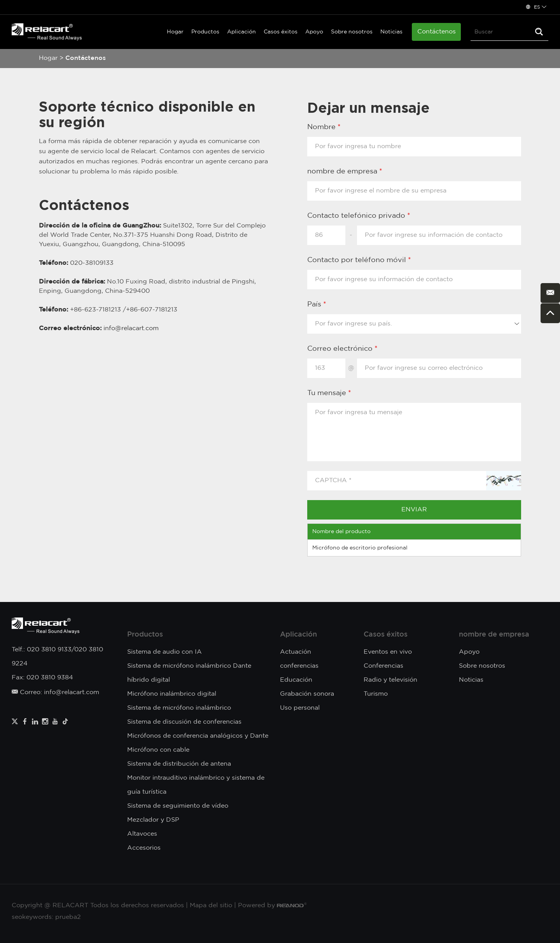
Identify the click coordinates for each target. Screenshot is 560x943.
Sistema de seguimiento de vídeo (178, 806)
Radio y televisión (390, 680)
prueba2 (68, 917)
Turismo (376, 694)
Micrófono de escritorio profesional (360, 548)
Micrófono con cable (158, 750)
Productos (205, 32)
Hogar (175, 32)
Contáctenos (437, 32)
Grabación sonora (307, 694)
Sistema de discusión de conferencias (184, 722)
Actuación (296, 652)
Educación (296, 680)
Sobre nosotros (352, 32)
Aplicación (241, 32)
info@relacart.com (131, 328)
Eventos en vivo (388, 652)
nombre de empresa (494, 635)
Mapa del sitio (211, 905)
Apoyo (314, 32)
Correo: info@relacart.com (55, 692)
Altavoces (142, 834)
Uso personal (300, 708)
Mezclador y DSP (153, 820)
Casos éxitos (281, 32)
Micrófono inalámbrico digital (172, 694)
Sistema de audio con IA (164, 652)
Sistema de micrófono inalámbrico (179, 708)
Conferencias (383, 666)
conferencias (299, 666)
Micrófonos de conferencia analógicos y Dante (198, 736)
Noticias (391, 32)
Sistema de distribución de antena (179, 764)
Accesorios (144, 848)
